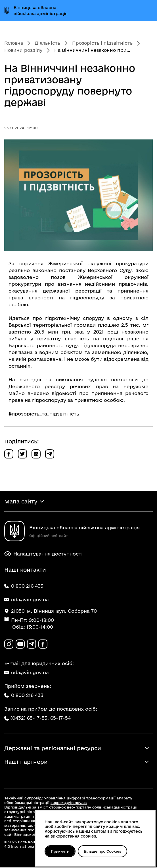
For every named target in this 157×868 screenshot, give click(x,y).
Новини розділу (23, 50)
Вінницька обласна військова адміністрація (41, 11)
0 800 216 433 (24, 695)
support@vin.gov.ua (69, 803)
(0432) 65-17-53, (30, 718)
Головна (14, 43)
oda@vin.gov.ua (27, 673)
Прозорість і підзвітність (102, 43)
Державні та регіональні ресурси (53, 749)
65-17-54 (60, 718)
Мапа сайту (21, 501)
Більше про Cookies (103, 851)
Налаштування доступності (43, 554)
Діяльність (48, 43)
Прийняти (60, 851)
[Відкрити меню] (146, 11)
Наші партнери (26, 762)
